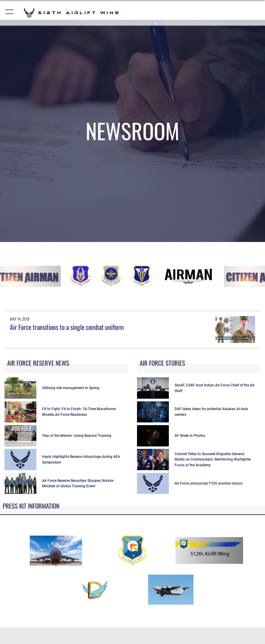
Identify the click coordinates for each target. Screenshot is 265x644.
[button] (10, 13)
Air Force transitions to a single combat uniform (67, 327)
